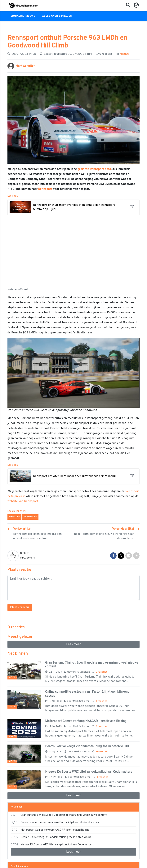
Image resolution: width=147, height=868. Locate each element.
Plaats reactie (20, 608)
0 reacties (102, 672)
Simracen (14, 517)
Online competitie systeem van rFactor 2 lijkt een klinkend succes (87, 694)
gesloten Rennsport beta (94, 169)
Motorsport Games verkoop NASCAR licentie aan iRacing (86, 721)
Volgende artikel (123, 529)
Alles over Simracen (57, 16)
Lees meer (74, 644)
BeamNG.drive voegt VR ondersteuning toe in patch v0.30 (87, 746)
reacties (104, 54)
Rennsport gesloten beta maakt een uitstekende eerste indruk (37, 536)
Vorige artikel (22, 529)
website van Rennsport (23, 501)
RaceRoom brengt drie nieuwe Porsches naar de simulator (104, 536)
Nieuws (124, 54)
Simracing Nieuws (23, 16)
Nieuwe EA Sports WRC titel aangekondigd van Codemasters (89, 772)
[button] (127, 6)
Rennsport (45, 189)
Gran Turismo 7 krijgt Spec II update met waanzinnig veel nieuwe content (92, 665)
